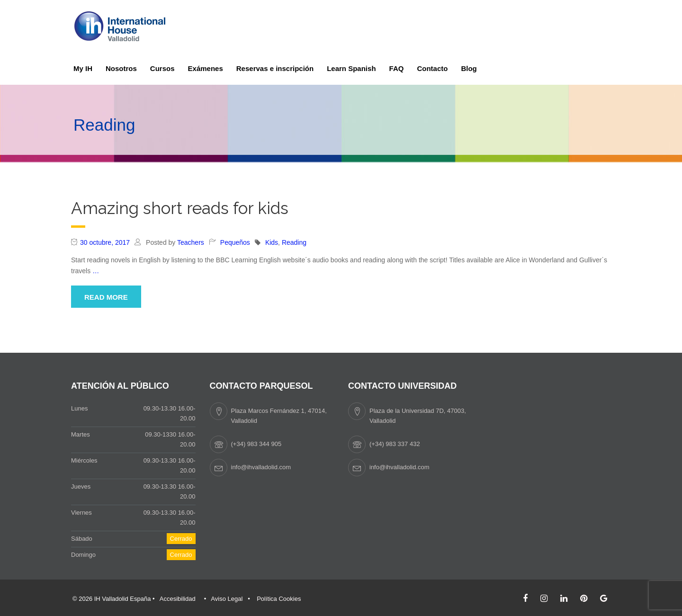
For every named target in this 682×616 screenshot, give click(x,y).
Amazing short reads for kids (180, 208)
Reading (294, 242)
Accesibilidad (178, 599)
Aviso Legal (227, 599)
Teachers (191, 242)
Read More (106, 297)
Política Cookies (279, 599)
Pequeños (235, 242)
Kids (272, 242)
